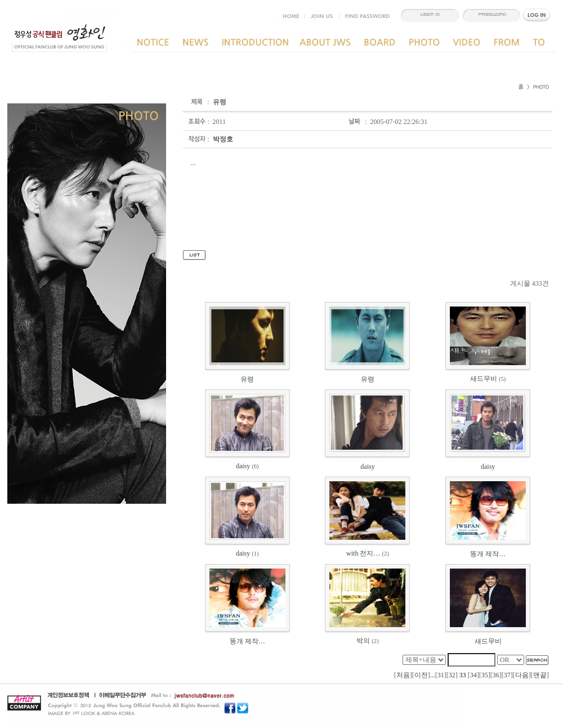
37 (507, 675)
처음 (403, 675)
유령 (247, 379)
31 (441, 675)
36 (496, 675)
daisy (243, 466)
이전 (421, 675)
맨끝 (540, 675)
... (433, 675)
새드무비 (484, 379)
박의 (363, 641)
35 (485, 675)
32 (452, 675)
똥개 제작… (488, 554)
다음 (522, 675)
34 (473, 675)
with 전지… (363, 553)
